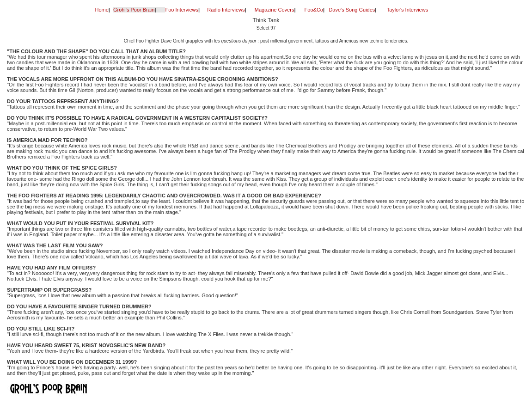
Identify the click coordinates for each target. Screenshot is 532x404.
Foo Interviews (182, 10)
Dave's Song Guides (352, 10)
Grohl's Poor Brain (134, 10)
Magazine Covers (275, 10)
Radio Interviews (226, 10)
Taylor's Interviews (408, 10)
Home (102, 10)
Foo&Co (314, 10)
